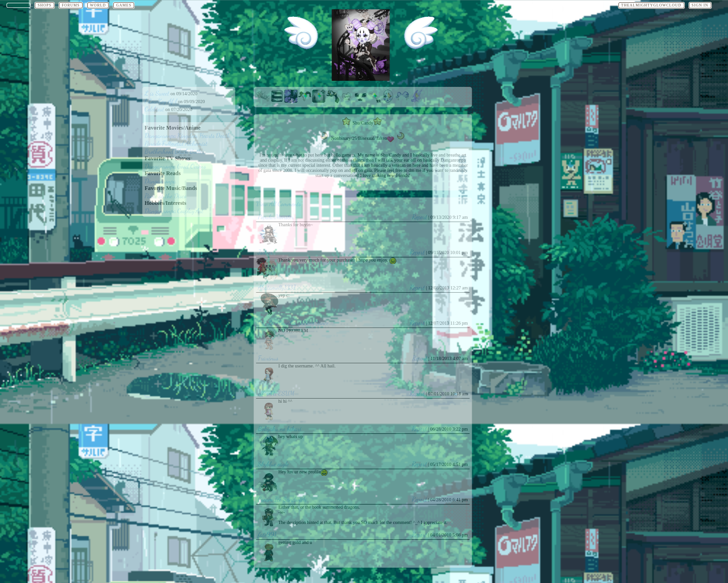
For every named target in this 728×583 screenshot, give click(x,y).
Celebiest (155, 109)
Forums (71, 5)
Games (124, 5)
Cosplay (186, 211)
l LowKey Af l (161, 101)
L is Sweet (157, 93)
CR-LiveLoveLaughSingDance (294, 323)
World (98, 5)
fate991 (267, 534)
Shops (45, 5)
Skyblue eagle (274, 464)
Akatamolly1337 (277, 287)
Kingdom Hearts (196, 135)
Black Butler (189, 151)
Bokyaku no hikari (280, 429)
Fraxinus (268, 358)
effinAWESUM (276, 393)
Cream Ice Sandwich (282, 499)
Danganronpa (161, 135)
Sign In (700, 5)
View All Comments (279, 204)
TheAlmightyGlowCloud (651, 5)
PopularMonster (276, 217)
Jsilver (266, 252)
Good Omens (192, 166)
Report (420, 217)
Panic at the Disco (166, 196)
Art (199, 211)
